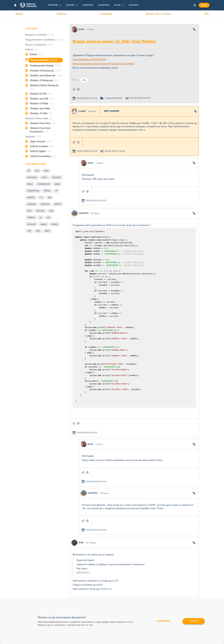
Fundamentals (44, 184)
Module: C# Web (42, 104)
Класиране (106, 14)
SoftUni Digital (41, 151)
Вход (204, 5)
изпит (44, 177)
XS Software (135, 579)
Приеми (194, 621)
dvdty (81, 488)
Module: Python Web (38, 118)
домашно (32, 204)
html (38, 231)
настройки (163, 621)
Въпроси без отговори (158, 14)
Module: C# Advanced (45, 71)
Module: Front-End (42, 123)
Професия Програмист (37, 593)
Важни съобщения (39, 45)
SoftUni (58, 204)
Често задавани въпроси (37, 579)
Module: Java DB (42, 99)
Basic (47, 231)
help (29, 211)
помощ (55, 224)
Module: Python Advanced (44, 87)
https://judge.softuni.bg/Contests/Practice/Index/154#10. (104, 64)
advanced (31, 224)
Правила (61, 14)
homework (32, 177)
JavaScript (56, 177)
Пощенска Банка (137, 598)
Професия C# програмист (38, 598)
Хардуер (33, 137)
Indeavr (133, 589)
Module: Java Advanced (46, 76)
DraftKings (134, 593)
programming (33, 191)
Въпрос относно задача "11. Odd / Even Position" (115, 42)
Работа (32, 50)
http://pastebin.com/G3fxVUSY (89, 59)
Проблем (45, 204)
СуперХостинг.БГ (138, 584)
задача (43, 224)
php (50, 197)
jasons (81, 29)
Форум (19, 14)
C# (29, 171)
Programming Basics (44, 60)
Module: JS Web (41, 113)
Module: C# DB (41, 94)
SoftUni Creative (42, 146)
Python (47, 191)
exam (46, 171)
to (41, 218)
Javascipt (40, 211)
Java (37, 171)
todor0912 (84, 186)
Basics (30, 184)
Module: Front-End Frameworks (40, 130)
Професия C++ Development (70, 586)
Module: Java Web (42, 109)
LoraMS (82, 102)
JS (56, 191)
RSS (207, 14)
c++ (41, 197)
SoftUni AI (98, 589)
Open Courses (41, 142)
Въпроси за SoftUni (40, 35)
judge (57, 184)
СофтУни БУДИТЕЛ (102, 593)
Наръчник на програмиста (38, 589)
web (29, 231)
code (51, 211)
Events (37, 54)
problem (31, 197)
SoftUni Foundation (43, 156)
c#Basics (31, 218)
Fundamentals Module (46, 66)
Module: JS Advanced (44, 80)
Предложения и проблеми (44, 40)
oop (48, 218)
